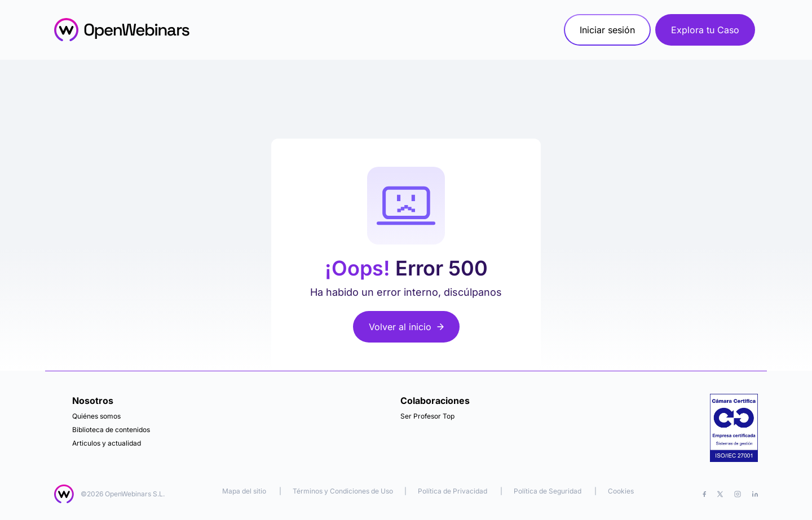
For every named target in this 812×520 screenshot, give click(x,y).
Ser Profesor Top (427, 416)
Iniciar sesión (607, 30)
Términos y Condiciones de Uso (343, 491)
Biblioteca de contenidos (111, 430)
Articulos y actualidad (107, 443)
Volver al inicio (406, 327)
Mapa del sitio (245, 491)
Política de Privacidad (453, 491)
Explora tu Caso (705, 30)
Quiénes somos (96, 416)
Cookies (621, 491)
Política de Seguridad (548, 491)
